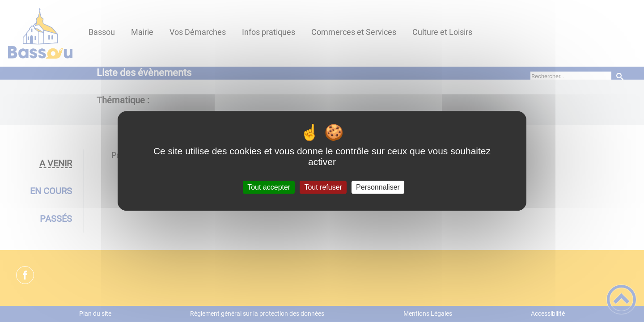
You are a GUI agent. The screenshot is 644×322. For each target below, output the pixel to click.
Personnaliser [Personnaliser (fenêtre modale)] (378, 187)
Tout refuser (323, 187)
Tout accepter (269, 187)
